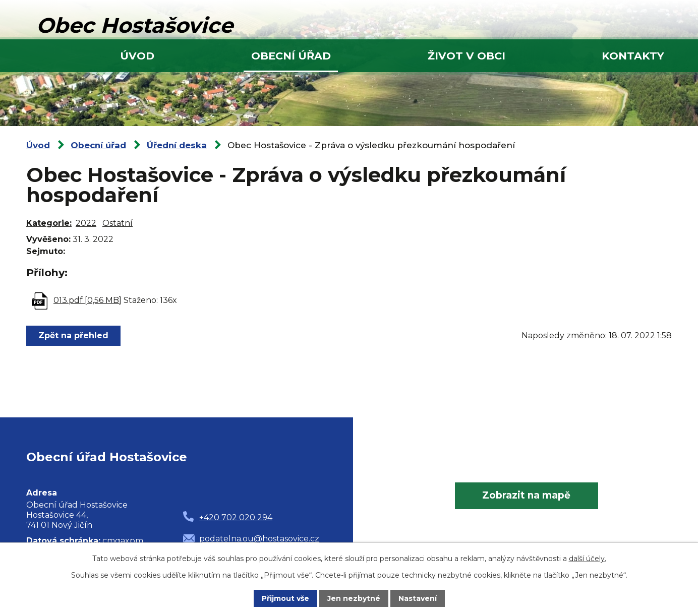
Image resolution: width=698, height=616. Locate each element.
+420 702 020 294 (236, 517)
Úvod (137, 56)
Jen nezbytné (354, 598)
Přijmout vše (285, 598)
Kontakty (633, 56)
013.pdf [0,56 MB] (88, 300)
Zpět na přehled (73, 335)
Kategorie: (49, 223)
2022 (86, 223)
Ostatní (118, 223)
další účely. (588, 559)
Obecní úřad (291, 56)
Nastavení (418, 598)
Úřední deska (177, 145)
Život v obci (467, 56)
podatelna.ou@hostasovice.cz (259, 539)
